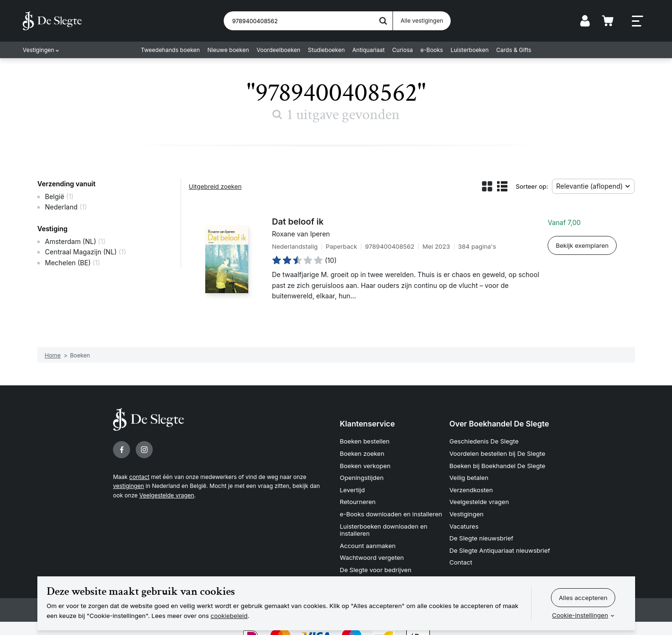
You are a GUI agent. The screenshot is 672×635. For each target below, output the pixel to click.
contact (139, 477)
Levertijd (353, 490)
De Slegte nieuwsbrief (481, 538)
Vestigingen (39, 50)
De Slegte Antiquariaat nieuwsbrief (500, 550)
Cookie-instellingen (580, 615)
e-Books (432, 50)
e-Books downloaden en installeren (391, 514)
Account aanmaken (368, 546)
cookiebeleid (229, 616)
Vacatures (464, 526)
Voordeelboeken (279, 50)
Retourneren (358, 502)
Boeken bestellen (365, 441)
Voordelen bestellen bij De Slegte (497, 453)
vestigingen (128, 486)
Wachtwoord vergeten (372, 557)
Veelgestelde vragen (166, 495)
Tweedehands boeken (170, 50)
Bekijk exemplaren (582, 245)
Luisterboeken (470, 50)
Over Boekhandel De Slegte (499, 424)
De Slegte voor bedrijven (376, 570)
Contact (461, 562)
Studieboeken (326, 50)
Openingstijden (362, 478)
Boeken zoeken (362, 453)
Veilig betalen (469, 478)
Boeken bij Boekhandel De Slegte (497, 466)
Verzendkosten (471, 490)
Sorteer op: (532, 186)
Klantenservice (367, 424)
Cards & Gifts (514, 50)
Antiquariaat (368, 50)
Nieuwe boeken (228, 50)
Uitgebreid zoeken (215, 186)
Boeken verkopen (365, 466)
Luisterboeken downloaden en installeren (384, 530)
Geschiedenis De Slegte (484, 441)
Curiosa (402, 50)
